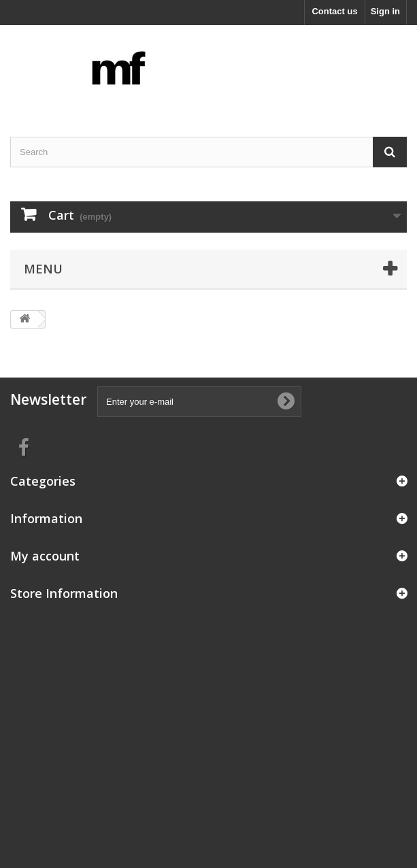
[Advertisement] (208, 705)
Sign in (385, 11)
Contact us (334, 11)
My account (45, 556)
